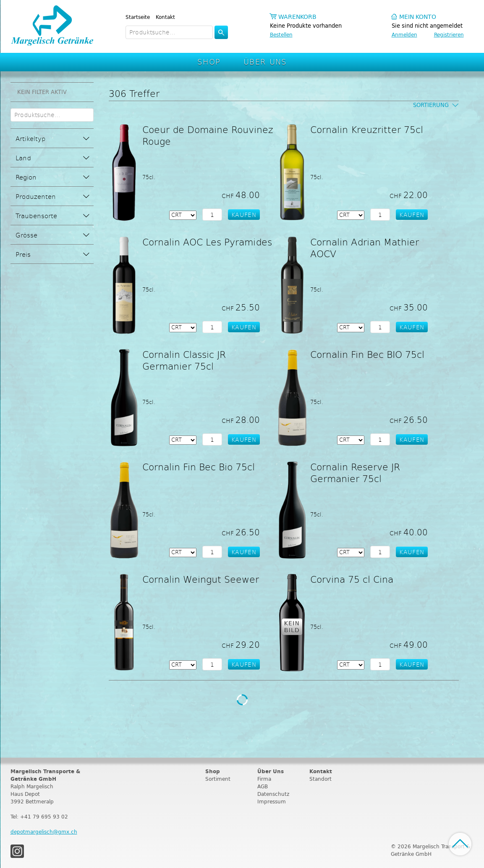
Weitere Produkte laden (242, 700)
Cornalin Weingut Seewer (201, 579)
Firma (264, 779)
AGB (263, 786)
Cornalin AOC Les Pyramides (207, 242)
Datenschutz (273, 794)
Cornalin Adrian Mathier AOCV (365, 248)
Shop (209, 61)
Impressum (272, 802)
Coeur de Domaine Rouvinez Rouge (208, 135)
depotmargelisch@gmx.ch (44, 832)
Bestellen (281, 35)
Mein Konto (418, 17)
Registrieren (449, 35)
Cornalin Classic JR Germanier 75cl (184, 360)
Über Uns (265, 61)
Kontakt (165, 17)
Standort (320, 779)
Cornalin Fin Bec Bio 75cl (199, 467)
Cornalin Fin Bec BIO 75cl (367, 354)
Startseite (138, 17)
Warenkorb (297, 17)
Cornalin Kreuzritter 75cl (367, 129)
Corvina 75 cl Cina (352, 579)
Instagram (17, 851)
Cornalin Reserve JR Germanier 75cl (355, 472)
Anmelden (404, 35)
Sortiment (218, 779)
